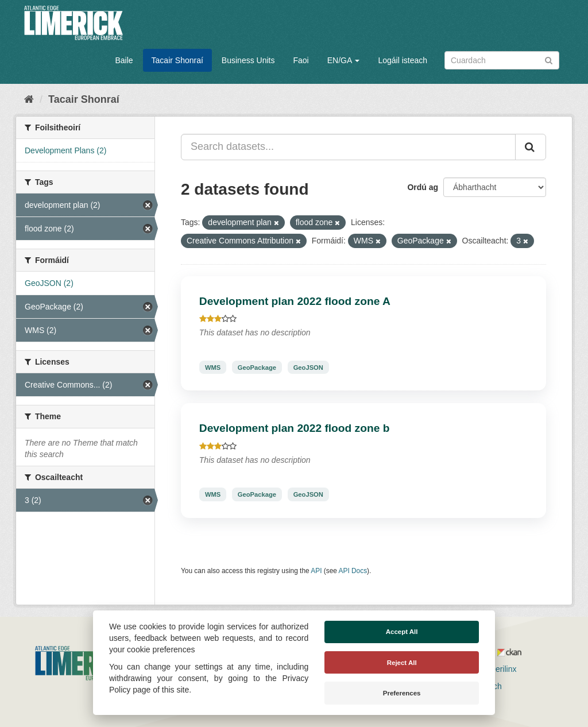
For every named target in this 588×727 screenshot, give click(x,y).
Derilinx (498, 669)
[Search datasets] (502, 60)
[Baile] (29, 99)
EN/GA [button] (344, 60)
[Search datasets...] (348, 147)
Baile (124, 60)
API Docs (353, 571)
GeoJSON (308, 367)
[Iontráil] (549, 59)
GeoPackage (257, 367)
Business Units (248, 60)
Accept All (402, 632)
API (316, 571)
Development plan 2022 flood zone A (295, 301)
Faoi (301, 60)
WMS (213, 367)
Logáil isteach (403, 60)
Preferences (402, 693)
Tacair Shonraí (177, 60)
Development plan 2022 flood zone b (295, 428)
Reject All (402, 663)
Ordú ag (423, 187)
